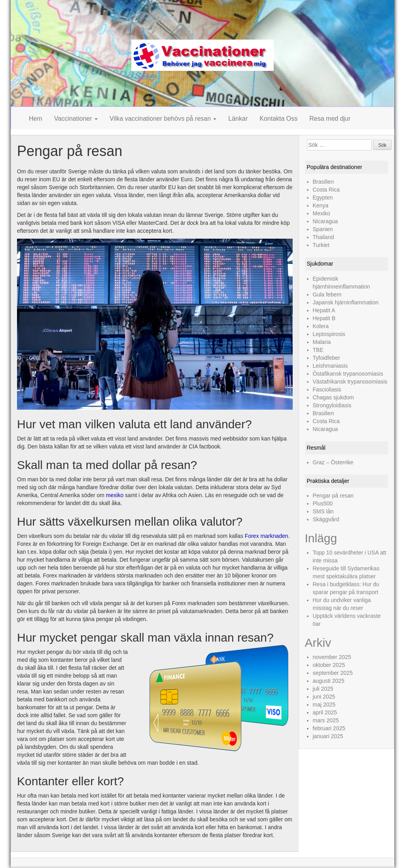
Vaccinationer (76, 119)
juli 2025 (323, 689)
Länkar (238, 119)
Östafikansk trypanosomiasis (348, 374)
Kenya (321, 205)
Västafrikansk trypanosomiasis (350, 382)
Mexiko (322, 213)
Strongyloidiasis (332, 405)
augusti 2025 (329, 681)
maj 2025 (324, 705)
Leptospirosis (329, 334)
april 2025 (325, 712)
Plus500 (323, 503)
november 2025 (332, 657)
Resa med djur (330, 119)
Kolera (321, 326)
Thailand (324, 237)
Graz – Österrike (333, 462)
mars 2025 (326, 720)
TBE (318, 350)
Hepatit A (324, 310)
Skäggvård (326, 519)
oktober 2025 (329, 665)
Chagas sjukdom (333, 397)
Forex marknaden (267, 536)
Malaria (322, 342)
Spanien (323, 229)
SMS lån (323, 511)
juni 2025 (324, 697)
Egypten (323, 198)
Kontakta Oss (278, 119)
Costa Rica (326, 190)
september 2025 (333, 673)
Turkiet (321, 245)
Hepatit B (324, 318)
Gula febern (327, 294)
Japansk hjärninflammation (346, 302)
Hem (36, 119)
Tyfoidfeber (326, 358)
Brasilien (324, 182)
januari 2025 (328, 736)
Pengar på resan (333, 496)
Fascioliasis (327, 389)
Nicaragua (326, 221)
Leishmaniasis (330, 366)
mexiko (115, 495)
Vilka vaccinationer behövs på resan (163, 119)
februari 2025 (329, 728)
